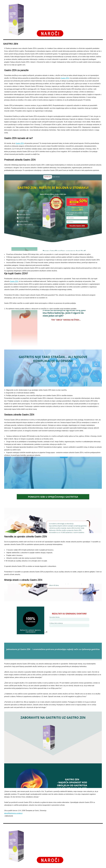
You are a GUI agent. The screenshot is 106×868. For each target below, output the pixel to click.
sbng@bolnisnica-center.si (13, 813)
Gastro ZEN (65, 78)
